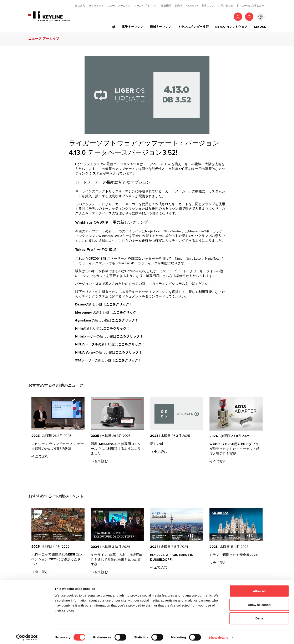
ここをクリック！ (119, 305)
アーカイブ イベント (146, 6)
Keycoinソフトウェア (231, 27)
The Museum (96, 6)
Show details (219, 636)
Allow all (259, 589)
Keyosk (260, 27)
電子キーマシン (133, 27)
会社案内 (80, 6)
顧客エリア (208, 6)
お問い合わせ (225, 6)
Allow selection (259, 603)
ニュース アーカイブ (119, 6)
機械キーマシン (161, 27)
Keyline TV (192, 6)
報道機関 (166, 6)
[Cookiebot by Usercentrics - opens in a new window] (27, 636)
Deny (259, 617)
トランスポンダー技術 (193, 27)
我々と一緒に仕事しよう (250, 6)
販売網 (178, 6)
